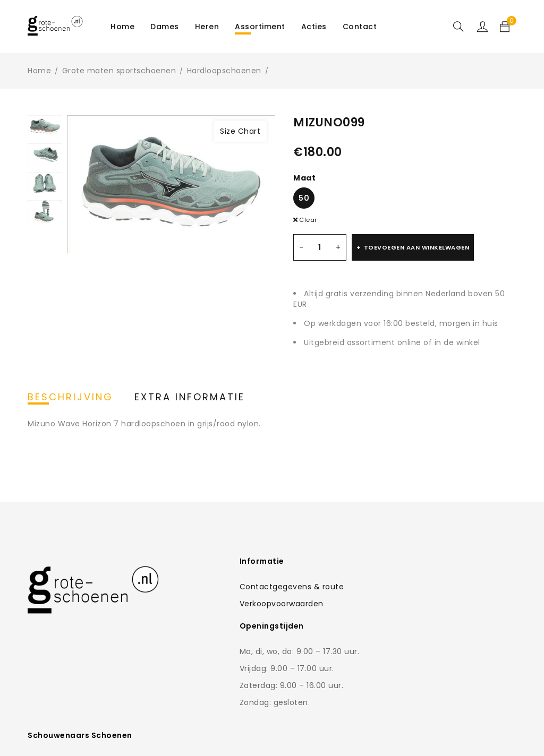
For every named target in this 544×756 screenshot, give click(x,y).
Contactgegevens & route (246, 587)
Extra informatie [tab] (190, 397)
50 (304, 198)
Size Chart (240, 131)
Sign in (482, 27)
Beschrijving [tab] (70, 397)
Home (39, 71)
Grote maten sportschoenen (119, 71)
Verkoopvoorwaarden (236, 604)
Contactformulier (407, 629)
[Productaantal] (320, 247)
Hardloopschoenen (224, 71)
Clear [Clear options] (308, 220)
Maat (304, 178)
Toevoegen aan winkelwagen (417, 247)
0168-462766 (415, 650)
